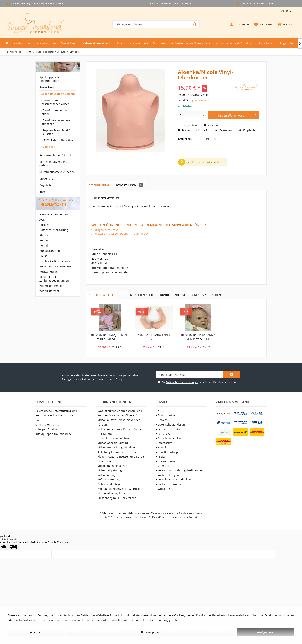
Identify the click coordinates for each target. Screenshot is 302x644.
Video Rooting (107, 475)
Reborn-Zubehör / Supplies (57, 155)
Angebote (46, 185)
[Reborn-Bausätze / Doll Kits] (102, 43)
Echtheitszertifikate (170, 429)
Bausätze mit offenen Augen (56, 112)
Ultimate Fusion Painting (113, 438)
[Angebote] (286, 43)
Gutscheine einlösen (171, 438)
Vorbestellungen (168, 475)
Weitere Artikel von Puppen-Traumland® (120, 234)
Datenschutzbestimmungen (182, 382)
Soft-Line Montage (109, 479)
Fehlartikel (164, 434)
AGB (42, 226)
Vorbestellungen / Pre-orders (54, 164)
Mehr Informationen (193, 620)
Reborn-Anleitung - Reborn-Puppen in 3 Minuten (121, 431)
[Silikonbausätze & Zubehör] (234, 43)
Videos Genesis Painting (113, 443)
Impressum (47, 247)
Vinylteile (49, 147)
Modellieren (47, 178)
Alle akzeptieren (151, 632)
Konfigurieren (266, 632)
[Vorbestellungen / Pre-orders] (190, 43)
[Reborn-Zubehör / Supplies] (146, 43)
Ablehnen (36, 632)
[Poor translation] (14, 547)
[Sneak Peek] (69, 43)
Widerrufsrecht (49, 298)
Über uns (164, 466)
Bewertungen (130, 185)
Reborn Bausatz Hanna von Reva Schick (198, 337)
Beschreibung (99, 185)
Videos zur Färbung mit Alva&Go (118, 447)
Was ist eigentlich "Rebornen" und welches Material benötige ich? (120, 413)
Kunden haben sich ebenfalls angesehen (191, 295)
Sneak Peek (47, 87)
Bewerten (223, 130)
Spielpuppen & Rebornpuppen (49, 79)
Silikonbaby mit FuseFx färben (117, 498)
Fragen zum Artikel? (193, 130)
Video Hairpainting (110, 470)
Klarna (44, 242)
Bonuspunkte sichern (209, 162)
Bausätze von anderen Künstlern (57, 122)
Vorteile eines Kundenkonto (176, 479)
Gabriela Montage (109, 484)
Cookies (44, 232)
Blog (42, 192)
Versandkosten (159, 513)
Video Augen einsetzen (112, 466)
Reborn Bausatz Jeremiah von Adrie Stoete (110, 337)
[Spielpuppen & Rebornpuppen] (34, 43)
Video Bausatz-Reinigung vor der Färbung (119, 422)
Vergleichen (187, 125)
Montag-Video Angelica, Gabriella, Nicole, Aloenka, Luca (120, 491)
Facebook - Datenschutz (55, 268)
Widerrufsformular (52, 293)
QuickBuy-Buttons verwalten (57, 200)
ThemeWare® (189, 517)
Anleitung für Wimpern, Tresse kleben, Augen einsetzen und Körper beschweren (121, 457)
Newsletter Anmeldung (54, 221)
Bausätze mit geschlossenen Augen (55, 102)
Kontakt (44, 252)
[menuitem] (286, 24)
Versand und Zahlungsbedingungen (54, 286)
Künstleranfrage (50, 258)
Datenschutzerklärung (54, 237)
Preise (43, 263)
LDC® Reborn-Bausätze (57, 140)
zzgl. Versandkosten (200, 100)
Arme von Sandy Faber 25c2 (154, 337)
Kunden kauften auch (137, 295)
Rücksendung (48, 279)
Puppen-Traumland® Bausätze (56, 132)
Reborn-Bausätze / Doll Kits (57, 94)
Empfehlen (248, 130)
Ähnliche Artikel (101, 295)
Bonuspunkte (166, 415)
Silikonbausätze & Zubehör (57, 172)
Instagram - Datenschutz (55, 273)
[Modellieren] (266, 43)
